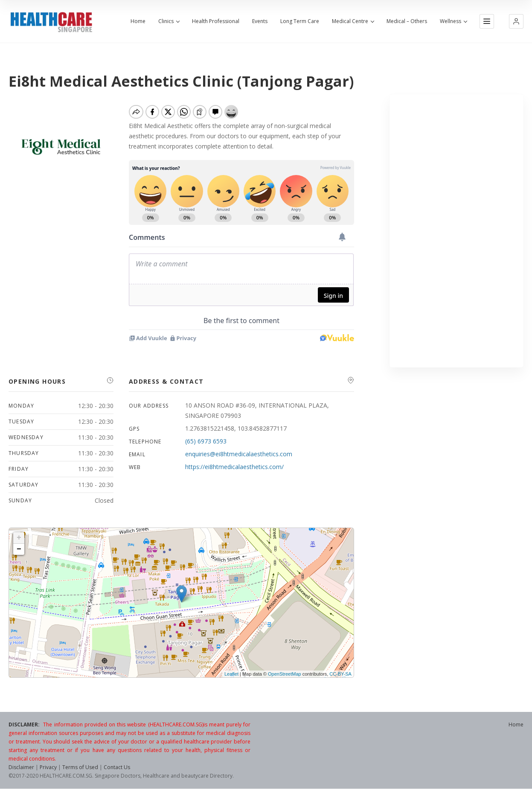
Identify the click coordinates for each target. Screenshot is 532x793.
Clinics (169, 21)
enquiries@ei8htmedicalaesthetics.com (239, 454)
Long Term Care (300, 21)
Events (260, 21)
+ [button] (19, 538)
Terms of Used (80, 767)
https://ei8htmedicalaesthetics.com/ (234, 467)
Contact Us (117, 767)
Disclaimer (21, 767)
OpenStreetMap (285, 674)
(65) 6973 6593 (206, 441)
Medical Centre (353, 21)
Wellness (453, 21)
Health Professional (216, 21)
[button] (516, 21)
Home (138, 21)
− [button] (19, 549)
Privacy (48, 767)
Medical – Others (407, 21)
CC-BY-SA (340, 674)
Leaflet (231, 674)
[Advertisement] (456, 231)
